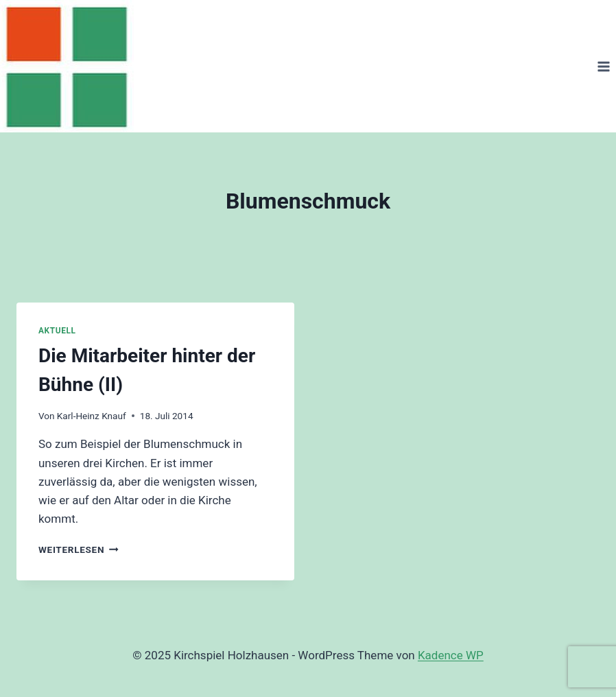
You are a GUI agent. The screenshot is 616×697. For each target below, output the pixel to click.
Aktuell (57, 331)
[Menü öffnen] (603, 66)
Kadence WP (451, 655)
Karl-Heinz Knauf (92, 416)
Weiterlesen (79, 550)
